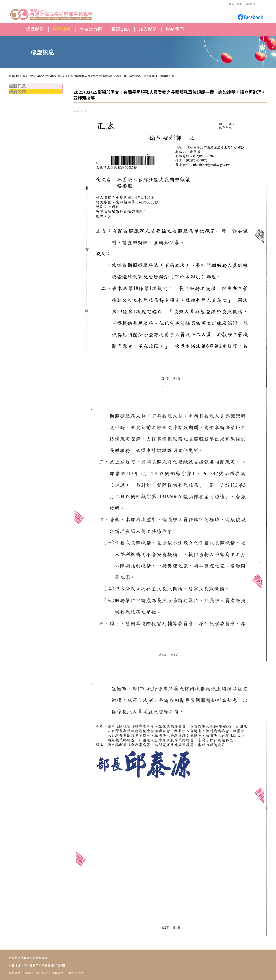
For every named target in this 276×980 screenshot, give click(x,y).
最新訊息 (17, 86)
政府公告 (17, 91)
